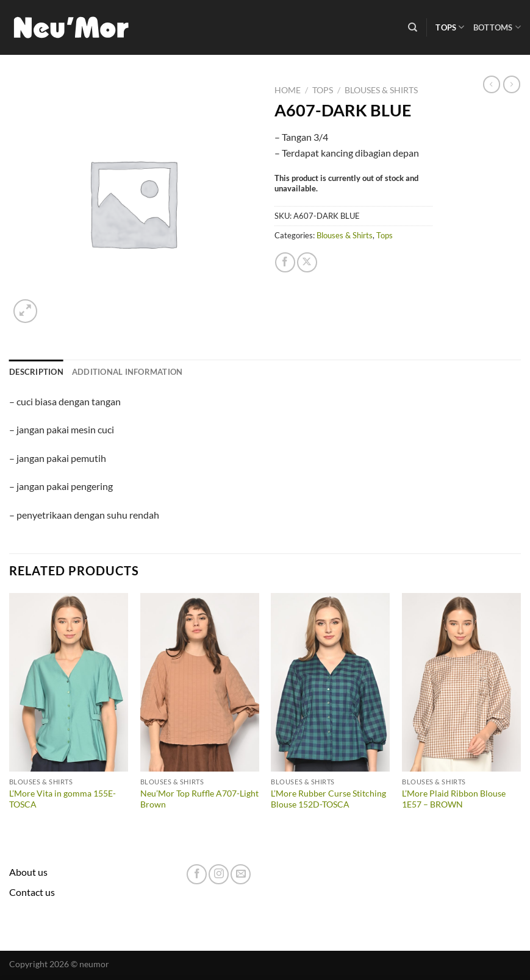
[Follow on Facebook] (197, 874)
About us (28, 872)
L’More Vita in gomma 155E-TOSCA (63, 799)
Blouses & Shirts (381, 90)
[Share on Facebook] (285, 262)
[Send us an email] (241, 874)
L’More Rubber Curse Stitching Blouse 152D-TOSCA (328, 799)
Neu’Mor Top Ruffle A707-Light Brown (199, 799)
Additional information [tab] (127, 372)
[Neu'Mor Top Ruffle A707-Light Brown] (200, 682)
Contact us (32, 892)
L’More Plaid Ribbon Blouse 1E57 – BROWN (454, 799)
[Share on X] (307, 262)
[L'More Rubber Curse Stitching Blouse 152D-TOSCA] (330, 682)
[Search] (413, 27)
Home (288, 90)
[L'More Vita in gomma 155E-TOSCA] (69, 682)
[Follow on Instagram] (219, 874)
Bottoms (497, 27)
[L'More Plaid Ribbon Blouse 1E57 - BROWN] (461, 682)
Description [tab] (36, 372)
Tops (450, 27)
